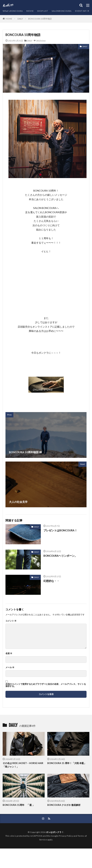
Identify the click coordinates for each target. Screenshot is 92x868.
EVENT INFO (81, 11)
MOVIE (30, 11)
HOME (9, 19)
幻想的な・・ (51, 581)
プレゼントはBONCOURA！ (60, 530)
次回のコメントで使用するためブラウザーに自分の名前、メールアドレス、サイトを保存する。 (46, 685)
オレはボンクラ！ (55, 832)
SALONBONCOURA (62, 11)
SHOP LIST (43, 11)
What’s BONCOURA (13, 11)
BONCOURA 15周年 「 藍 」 (19, 805)
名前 (9, 653)
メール (10, 667)
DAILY (20, 19)
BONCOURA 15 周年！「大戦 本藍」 (67, 763)
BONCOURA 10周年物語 (40, 19)
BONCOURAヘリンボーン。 (60, 556)
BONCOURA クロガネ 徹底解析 (64, 805)
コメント (11, 621)
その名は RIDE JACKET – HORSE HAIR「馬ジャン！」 (23, 765)
